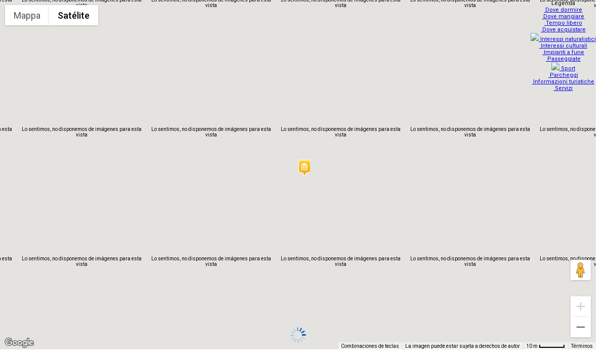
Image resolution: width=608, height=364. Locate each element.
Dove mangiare (564, 16)
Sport (564, 62)
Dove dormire (564, 10)
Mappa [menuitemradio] (27, 15)
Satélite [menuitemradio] (74, 15)
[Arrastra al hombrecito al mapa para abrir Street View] (581, 270)
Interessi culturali (564, 43)
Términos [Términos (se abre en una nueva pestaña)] (582, 346)
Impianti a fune (564, 49)
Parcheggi (564, 69)
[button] (304, 168)
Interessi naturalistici (564, 36)
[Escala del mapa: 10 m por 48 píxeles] (546, 346)
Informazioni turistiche (564, 76)
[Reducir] (581, 327)
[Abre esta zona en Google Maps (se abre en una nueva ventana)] (19, 343)
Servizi (564, 82)
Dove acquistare (564, 30)
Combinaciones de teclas (370, 346)
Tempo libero (564, 23)
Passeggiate (564, 56)
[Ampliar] (581, 306)
